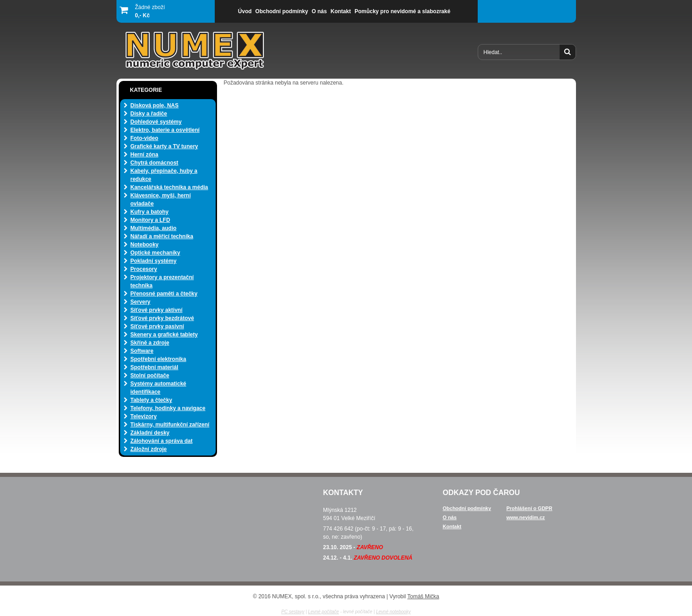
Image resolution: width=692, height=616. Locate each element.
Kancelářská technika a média (169, 187)
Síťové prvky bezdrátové (162, 318)
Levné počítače (323, 612)
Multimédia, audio (154, 228)
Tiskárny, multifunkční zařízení (170, 425)
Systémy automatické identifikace (159, 388)
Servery (141, 302)
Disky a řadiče (149, 114)
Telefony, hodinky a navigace (168, 408)
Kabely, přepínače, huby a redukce (164, 175)
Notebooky (145, 245)
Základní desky (150, 433)
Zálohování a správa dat (162, 441)
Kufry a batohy (150, 212)
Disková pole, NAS (155, 105)
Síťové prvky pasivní (157, 326)
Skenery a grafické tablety (164, 335)
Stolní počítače (150, 376)
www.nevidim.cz (526, 517)
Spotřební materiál (154, 367)
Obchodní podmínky (467, 508)
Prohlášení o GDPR (529, 508)
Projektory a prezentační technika (162, 281)
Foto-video (144, 138)
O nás (450, 517)
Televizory (144, 416)
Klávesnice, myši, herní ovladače (161, 200)
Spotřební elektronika (159, 359)
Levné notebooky (393, 612)
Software (142, 351)
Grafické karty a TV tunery (164, 146)
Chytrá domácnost (154, 163)
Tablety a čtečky (152, 400)
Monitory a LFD (150, 220)
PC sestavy (293, 612)
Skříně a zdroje (150, 343)
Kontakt (452, 526)
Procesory (144, 269)
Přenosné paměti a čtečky (164, 294)
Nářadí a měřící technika (162, 236)
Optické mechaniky (155, 253)
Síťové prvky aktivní (157, 310)
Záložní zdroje (149, 449)
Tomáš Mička (423, 596)
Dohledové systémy (156, 122)
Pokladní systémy (154, 261)
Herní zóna (144, 155)
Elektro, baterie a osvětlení (165, 130)
